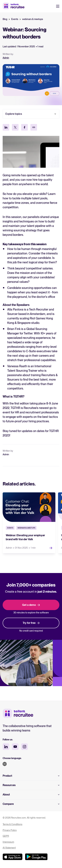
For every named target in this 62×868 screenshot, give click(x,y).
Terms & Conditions (12, 824)
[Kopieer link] (34, 127)
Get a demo (31, 605)
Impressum (8, 842)
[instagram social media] (24, 747)
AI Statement (9, 848)
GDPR (6, 836)
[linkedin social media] (6, 747)
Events (15, 19)
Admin (6, 58)
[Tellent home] (18, 714)
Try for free (31, 623)
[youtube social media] (15, 747)
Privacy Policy (10, 830)
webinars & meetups (33, 19)
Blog (5, 19)
